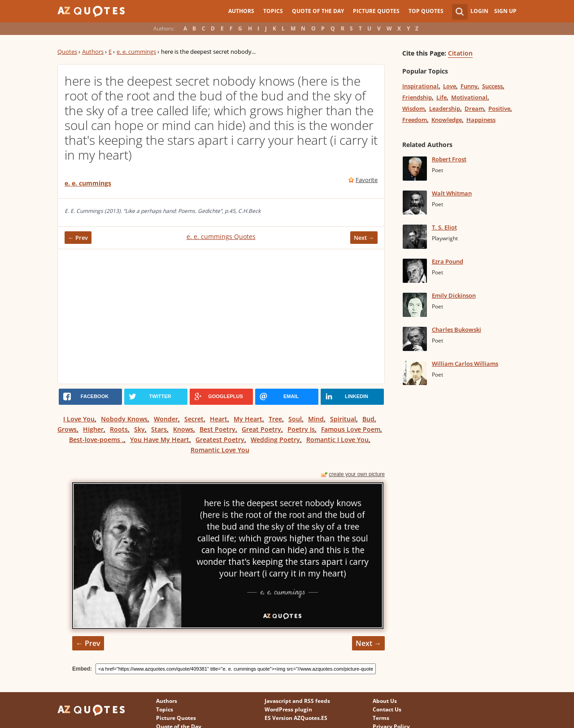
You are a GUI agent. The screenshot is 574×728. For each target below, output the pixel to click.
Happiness (481, 120)
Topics (273, 11)
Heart (219, 419)
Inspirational (420, 86)
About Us (385, 701)
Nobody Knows (124, 419)
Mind (316, 419)
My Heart (248, 419)
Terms (381, 718)
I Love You (79, 419)
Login (479, 11)
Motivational (469, 97)
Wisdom (413, 108)
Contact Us (387, 709)
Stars (159, 429)
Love (450, 86)
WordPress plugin (288, 709)
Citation (460, 53)
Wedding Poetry (275, 440)
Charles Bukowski (457, 329)
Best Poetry (217, 429)
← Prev (78, 238)
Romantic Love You (220, 450)
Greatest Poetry (220, 440)
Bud (368, 419)
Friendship (417, 97)
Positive (499, 108)
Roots (119, 429)
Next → (364, 238)
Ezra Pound (448, 261)
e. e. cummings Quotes (221, 236)
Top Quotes (426, 11)
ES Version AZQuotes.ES (296, 718)
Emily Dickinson (454, 295)
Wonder (166, 419)
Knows (183, 429)
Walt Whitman (452, 193)
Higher (93, 429)
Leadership (445, 108)
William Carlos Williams (465, 364)
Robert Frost (449, 159)
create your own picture (357, 474)
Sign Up (505, 11)
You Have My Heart (160, 440)
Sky (139, 429)
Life (441, 97)
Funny (469, 86)
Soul (295, 419)
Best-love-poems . (96, 440)
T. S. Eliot (444, 227)
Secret (194, 419)
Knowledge (447, 120)
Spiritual (343, 419)
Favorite (367, 180)
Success (492, 86)
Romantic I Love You (337, 440)
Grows (67, 429)
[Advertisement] (221, 316)
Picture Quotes (376, 11)
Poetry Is (301, 429)
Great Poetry (261, 429)
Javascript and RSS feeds (297, 701)
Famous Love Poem (351, 429)
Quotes (67, 52)
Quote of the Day (318, 11)
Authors (241, 11)
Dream (474, 108)
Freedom (415, 120)
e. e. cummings (136, 52)
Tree (275, 419)
